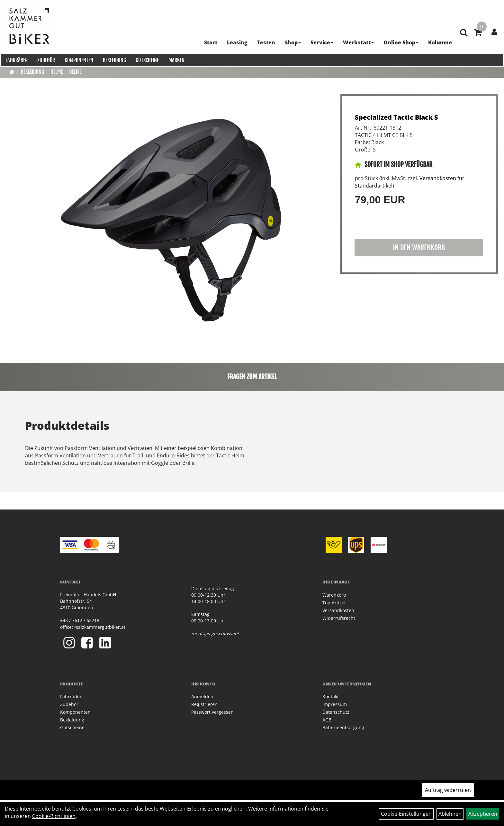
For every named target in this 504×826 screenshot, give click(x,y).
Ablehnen (450, 814)
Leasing (236, 42)
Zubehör (45, 60)
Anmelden (202, 697)
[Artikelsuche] (463, 42)
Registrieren (204, 704)
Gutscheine (147, 60)
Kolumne (439, 42)
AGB (327, 720)
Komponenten (78, 60)
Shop (292, 42)
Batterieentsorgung (343, 727)
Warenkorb (334, 595)
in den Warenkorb (419, 248)
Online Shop (400, 42)
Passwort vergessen (212, 712)
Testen (265, 42)
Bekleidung (114, 60)
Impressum (335, 704)
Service (321, 42)
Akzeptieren (483, 814)
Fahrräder (16, 60)
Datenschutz (336, 712)
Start (210, 42)
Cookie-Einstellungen (406, 814)
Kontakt (331, 697)
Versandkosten (338, 610)
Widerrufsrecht (339, 618)
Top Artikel (334, 603)
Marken (176, 60)
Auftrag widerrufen (448, 790)
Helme (57, 72)
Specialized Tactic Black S (396, 117)
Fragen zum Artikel (252, 377)
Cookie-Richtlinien (54, 816)
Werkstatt (357, 42)
